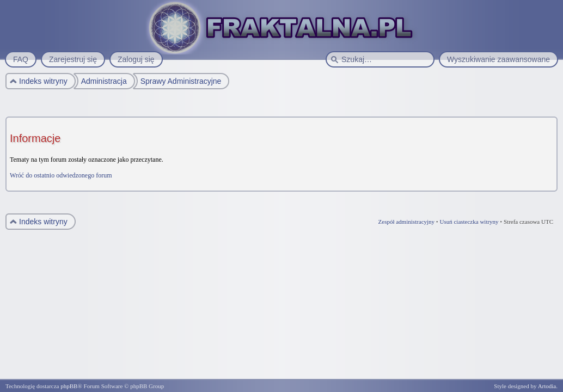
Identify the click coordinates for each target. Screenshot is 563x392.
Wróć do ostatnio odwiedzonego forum (61, 175)
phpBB (69, 386)
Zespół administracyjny (407, 222)
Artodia (547, 386)
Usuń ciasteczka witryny (469, 222)
